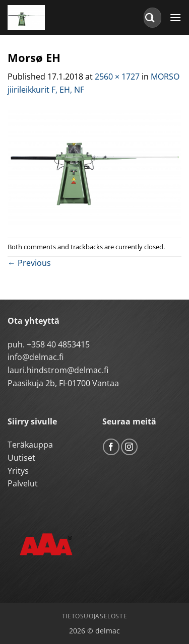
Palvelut (23, 483)
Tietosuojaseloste (94, 616)
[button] (175, 17)
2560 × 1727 (117, 77)
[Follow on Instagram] (129, 447)
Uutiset (21, 458)
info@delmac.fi (36, 357)
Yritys (18, 471)
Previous (29, 263)
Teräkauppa (30, 445)
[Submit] (150, 17)
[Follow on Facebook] (111, 447)
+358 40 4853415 (58, 344)
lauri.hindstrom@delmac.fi (58, 370)
